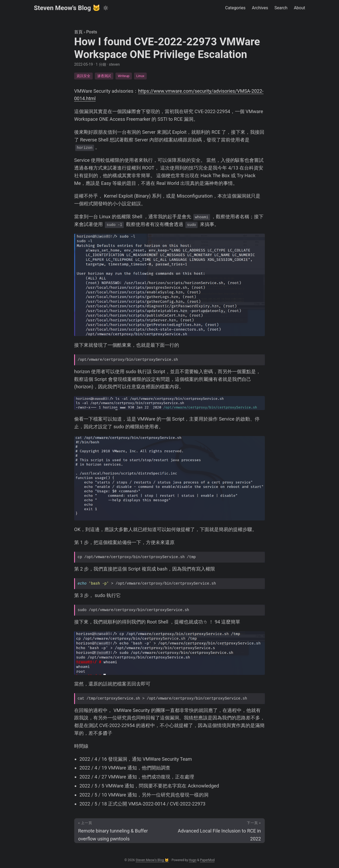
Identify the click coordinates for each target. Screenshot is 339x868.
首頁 (78, 32)
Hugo (193, 860)
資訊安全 (83, 76)
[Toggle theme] (106, 8)
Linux (140, 76)
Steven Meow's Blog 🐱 (67, 8)
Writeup (124, 76)
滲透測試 (104, 76)
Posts (92, 32)
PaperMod (207, 860)
